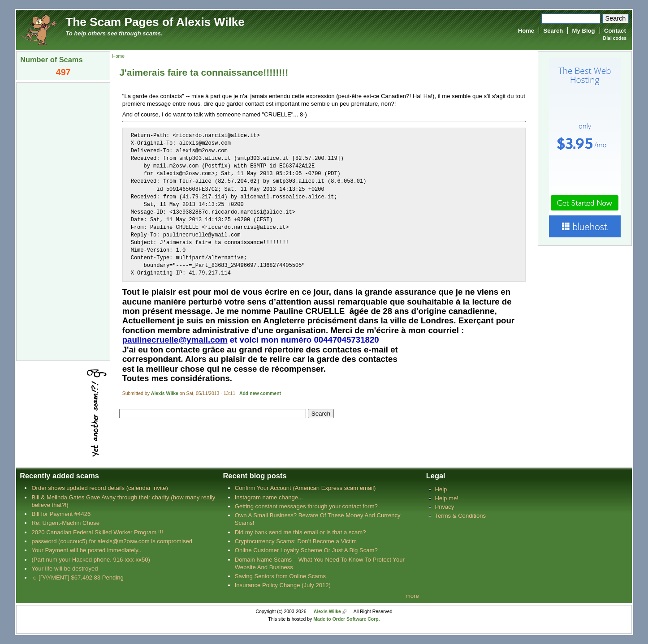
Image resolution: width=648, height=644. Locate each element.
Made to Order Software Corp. (347, 619)
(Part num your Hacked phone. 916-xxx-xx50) (91, 560)
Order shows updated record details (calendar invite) (100, 488)
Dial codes (615, 38)
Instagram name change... (269, 497)
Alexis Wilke (165, 393)
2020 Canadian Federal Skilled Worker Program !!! (97, 532)
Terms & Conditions (460, 516)
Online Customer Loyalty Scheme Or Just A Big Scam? (306, 550)
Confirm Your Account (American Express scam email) (305, 488)
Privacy (444, 507)
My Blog (584, 31)
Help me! (446, 498)
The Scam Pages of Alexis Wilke (155, 22)
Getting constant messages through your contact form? (306, 506)
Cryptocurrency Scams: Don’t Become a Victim (296, 541)
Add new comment (260, 393)
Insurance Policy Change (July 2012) (283, 585)
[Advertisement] (63, 221)
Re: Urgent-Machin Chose (65, 523)
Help (441, 489)
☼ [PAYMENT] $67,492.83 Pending (77, 577)
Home (526, 31)
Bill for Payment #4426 (61, 514)
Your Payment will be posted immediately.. (86, 550)
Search (553, 31)
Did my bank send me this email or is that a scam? (300, 532)
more (412, 596)
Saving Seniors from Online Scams (280, 576)
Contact (615, 31)
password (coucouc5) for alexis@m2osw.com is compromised (112, 541)
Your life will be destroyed (65, 569)
